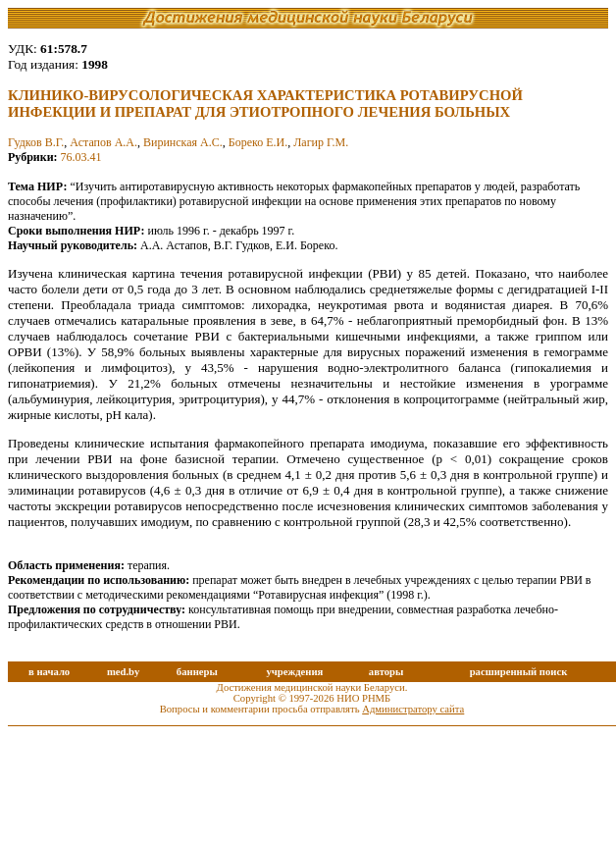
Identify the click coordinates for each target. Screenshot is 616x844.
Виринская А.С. (183, 142)
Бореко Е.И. (258, 142)
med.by (123, 672)
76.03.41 (81, 157)
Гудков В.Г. (36, 142)
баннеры (197, 672)
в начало (49, 672)
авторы (386, 672)
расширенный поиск (519, 672)
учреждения (294, 672)
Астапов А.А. (103, 142)
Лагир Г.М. (321, 142)
